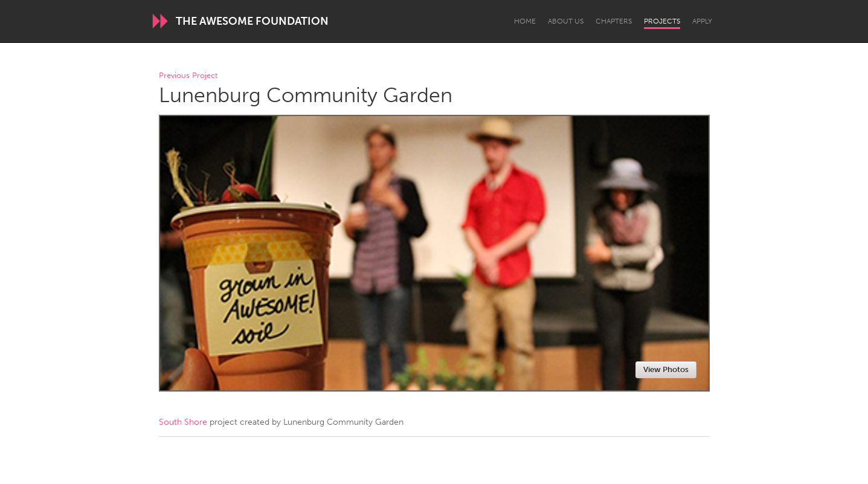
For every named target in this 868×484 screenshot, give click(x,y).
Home (525, 21)
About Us (566, 21)
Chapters (614, 21)
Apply (702, 21)
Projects (662, 21)
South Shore (183, 422)
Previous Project (188, 76)
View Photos (666, 369)
